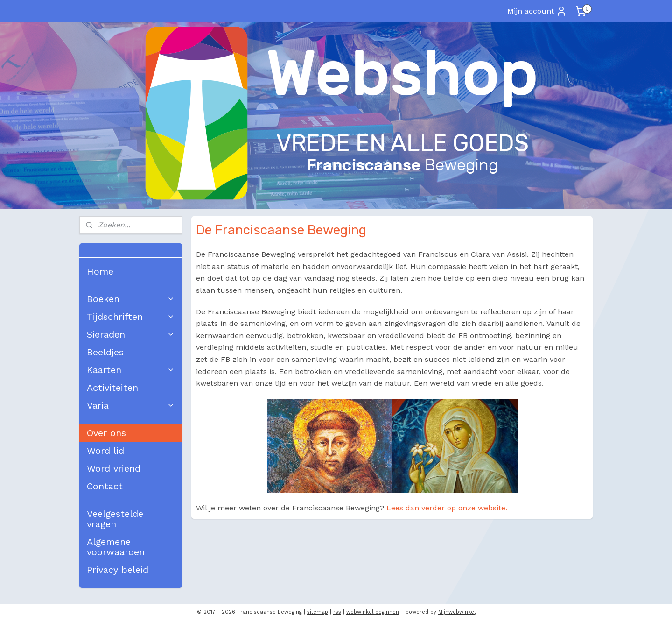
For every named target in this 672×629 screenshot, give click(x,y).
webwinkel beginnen (373, 612)
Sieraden (131, 334)
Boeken (131, 299)
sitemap (318, 612)
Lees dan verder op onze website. (447, 508)
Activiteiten (112, 388)
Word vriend (114, 468)
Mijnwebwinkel (457, 612)
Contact (105, 486)
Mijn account (537, 11)
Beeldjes (105, 352)
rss (337, 612)
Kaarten (131, 370)
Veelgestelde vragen (115, 519)
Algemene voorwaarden (116, 547)
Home (100, 271)
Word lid (105, 451)
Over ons (106, 433)
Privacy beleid (118, 570)
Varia (131, 405)
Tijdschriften (131, 317)
